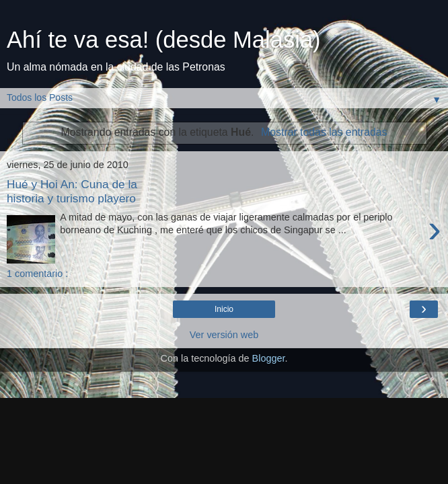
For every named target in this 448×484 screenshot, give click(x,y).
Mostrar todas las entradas (324, 132)
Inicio (224, 309)
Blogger (269, 358)
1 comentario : (37, 274)
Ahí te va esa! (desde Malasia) (164, 40)
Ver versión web (224, 335)
